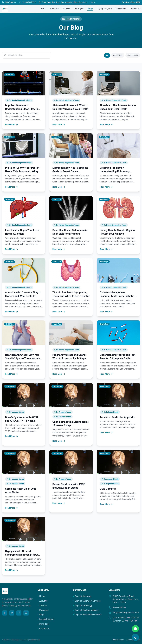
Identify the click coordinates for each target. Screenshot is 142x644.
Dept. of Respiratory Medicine (87, 615)
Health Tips (118, 55)
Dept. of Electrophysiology (86, 610)
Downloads (121, 9)
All (107, 55)
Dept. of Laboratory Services (87, 601)
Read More (12, 125)
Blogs (90, 9)
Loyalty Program (104, 9)
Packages (79, 9)
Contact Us (135, 9)
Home (43, 9)
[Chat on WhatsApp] (135, 629)
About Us (54, 9)
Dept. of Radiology (82, 596)
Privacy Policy (118, 640)
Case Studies (133, 55)
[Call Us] (135, 637)
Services (66, 9)
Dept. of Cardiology (83, 605)
